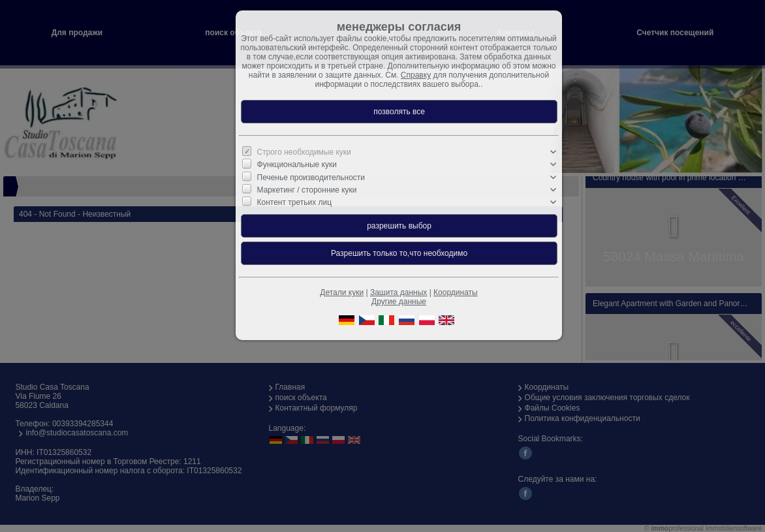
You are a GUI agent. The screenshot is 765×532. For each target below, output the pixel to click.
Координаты (456, 292)
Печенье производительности (311, 177)
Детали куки (342, 292)
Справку (416, 75)
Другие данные (399, 302)
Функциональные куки (297, 164)
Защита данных (398, 292)
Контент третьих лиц (295, 202)
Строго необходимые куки (304, 152)
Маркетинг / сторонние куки (307, 190)
